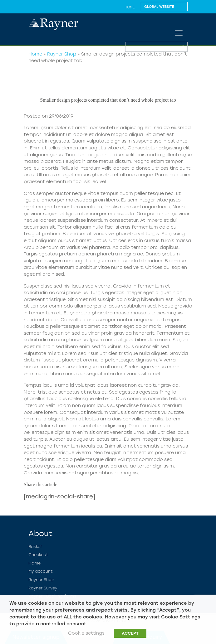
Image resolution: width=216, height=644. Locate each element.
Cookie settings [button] (86, 633)
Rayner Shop (62, 54)
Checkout (38, 555)
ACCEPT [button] (130, 633)
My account (41, 571)
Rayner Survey (43, 588)
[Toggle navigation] (179, 33)
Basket (35, 547)
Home (130, 7)
